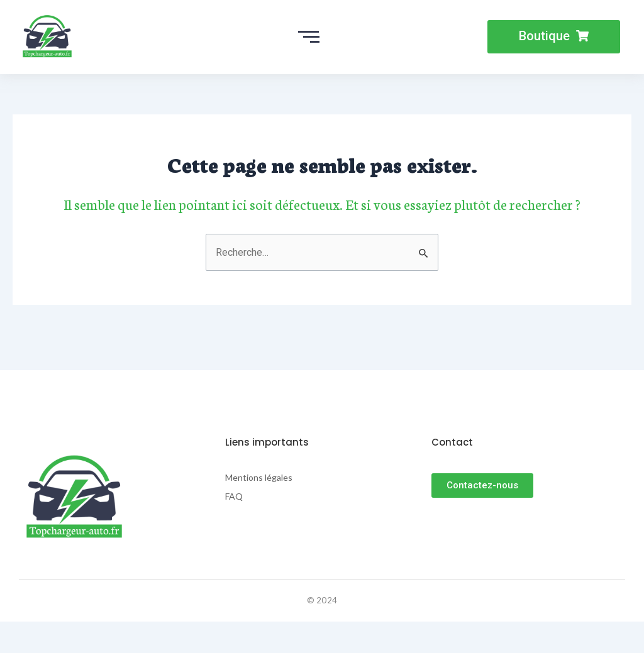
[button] (554, 37)
